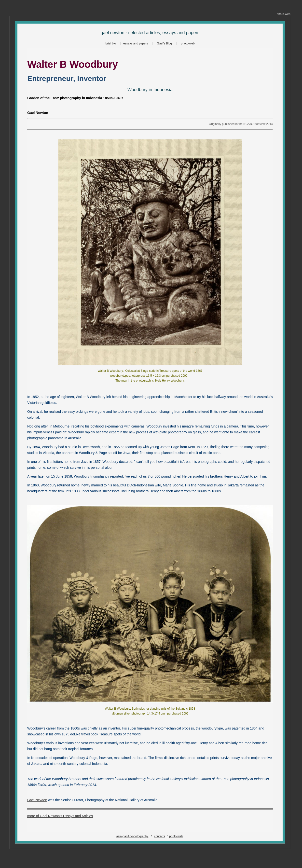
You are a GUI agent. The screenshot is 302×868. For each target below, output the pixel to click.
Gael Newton (37, 800)
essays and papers (136, 43)
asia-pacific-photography (132, 836)
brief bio (111, 43)
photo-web (188, 43)
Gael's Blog (164, 43)
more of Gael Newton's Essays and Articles (60, 816)
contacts (160, 836)
